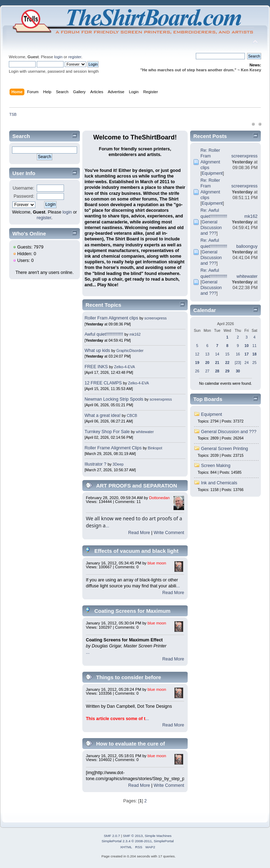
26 (197, 371)
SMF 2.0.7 (112, 836)
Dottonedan (159, 498)
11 (254, 346)
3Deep (118, 464)
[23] (238, 363)
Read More (139, 533)
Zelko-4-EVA (125, 367)
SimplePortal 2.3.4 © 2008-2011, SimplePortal (137, 841)
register (75, 57)
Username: (24, 188)
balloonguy (247, 246)
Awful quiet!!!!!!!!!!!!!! (104, 334)
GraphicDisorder (130, 351)
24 (247, 363)
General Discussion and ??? (211, 228)
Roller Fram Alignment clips (111, 318)
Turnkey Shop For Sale (107, 432)
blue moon (157, 563)
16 (238, 354)
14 (217, 354)
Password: (24, 196)
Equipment (212, 173)
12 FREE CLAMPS (103, 383)
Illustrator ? (95, 464)
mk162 (135, 334)
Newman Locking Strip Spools (114, 399)
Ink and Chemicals (219, 483)
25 (254, 363)
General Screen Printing (225, 449)
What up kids (97, 351)
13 (207, 354)
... (107, 526)
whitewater (145, 432)
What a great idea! (102, 415)
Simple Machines (158, 836)
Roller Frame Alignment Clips (113, 448)
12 (197, 354)
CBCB (132, 415)
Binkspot (155, 448)
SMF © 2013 (133, 836)
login (58, 57)
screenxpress (156, 318)
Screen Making (216, 466)
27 (207, 371)
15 (227, 354)
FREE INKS (96, 367)
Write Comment (169, 533)
